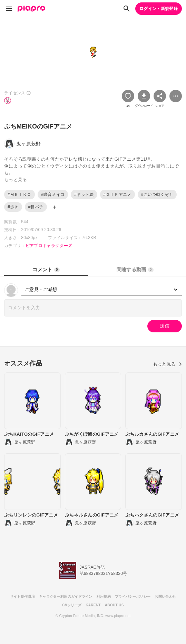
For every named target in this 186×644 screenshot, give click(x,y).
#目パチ (36, 207)
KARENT (93, 605)
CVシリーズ (72, 605)
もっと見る (167, 364)
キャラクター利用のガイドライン (66, 596)
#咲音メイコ (53, 195)
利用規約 (104, 596)
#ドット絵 (84, 195)
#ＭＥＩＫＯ (19, 195)
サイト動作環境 (22, 596)
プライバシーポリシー (133, 596)
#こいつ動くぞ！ (157, 195)
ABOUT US (114, 605)
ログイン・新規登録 (159, 9)
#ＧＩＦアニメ (118, 195)
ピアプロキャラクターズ (49, 246)
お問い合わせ (165, 596)
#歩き (13, 207)
